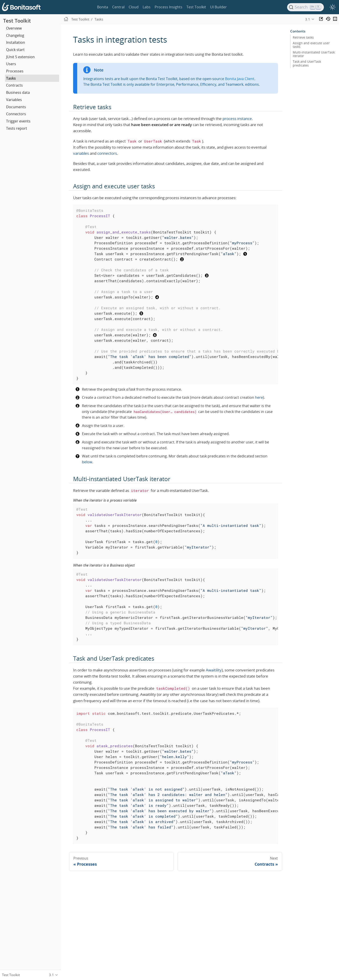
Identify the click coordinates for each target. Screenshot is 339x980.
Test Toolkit (196, 7)
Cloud (134, 7)
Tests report (17, 128)
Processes (15, 71)
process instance (237, 119)
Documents (16, 107)
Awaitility (214, 670)
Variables (14, 100)
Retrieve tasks (303, 37)
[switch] (332, 7)
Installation (16, 42)
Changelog (15, 35)
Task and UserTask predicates (307, 63)
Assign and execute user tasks (311, 45)
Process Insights (168, 7)
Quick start (15, 50)
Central (118, 7)
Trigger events (18, 121)
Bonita (103, 7)
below (87, 462)
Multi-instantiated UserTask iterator (314, 54)
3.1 (308, 19)
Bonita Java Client (240, 79)
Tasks (11, 78)
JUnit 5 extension (20, 57)
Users (11, 64)
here (259, 397)
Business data (18, 92)
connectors (107, 153)
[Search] (306, 7)
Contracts (14, 85)
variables (81, 153)
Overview (14, 28)
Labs (147, 7)
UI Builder (218, 7)
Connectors (16, 114)
